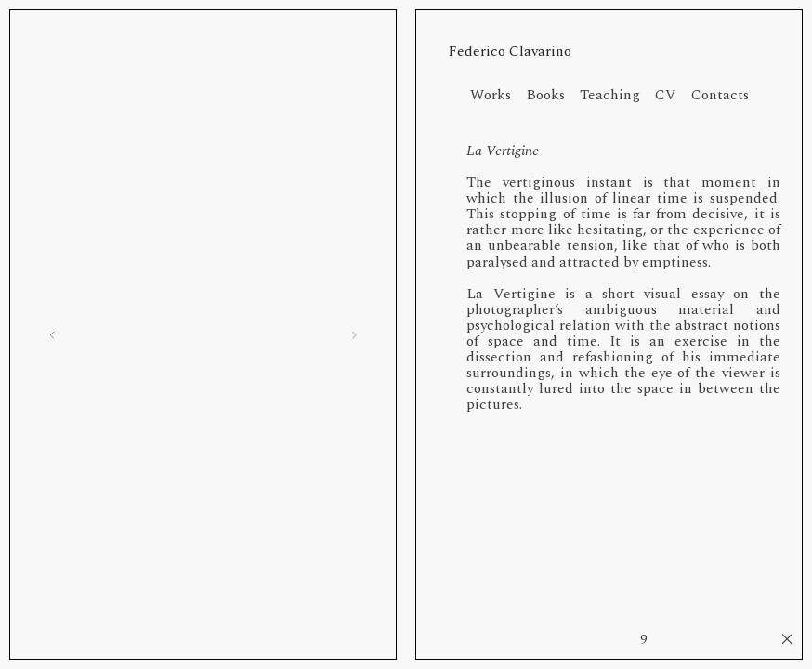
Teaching (617, 95)
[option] (203, 335)
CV (673, 95)
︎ (787, 640)
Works (491, 95)
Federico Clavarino (510, 52)
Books (553, 95)
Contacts (720, 95)
